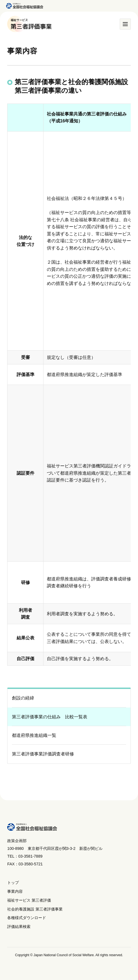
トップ (13, 883)
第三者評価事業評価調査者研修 (43, 754)
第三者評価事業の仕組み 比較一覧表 (50, 717)
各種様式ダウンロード (27, 918)
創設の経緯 (23, 698)
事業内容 (15, 891)
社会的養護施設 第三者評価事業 (35, 909)
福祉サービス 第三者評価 (29, 900)
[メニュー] (125, 24)
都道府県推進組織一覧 (34, 735)
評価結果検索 (19, 927)
